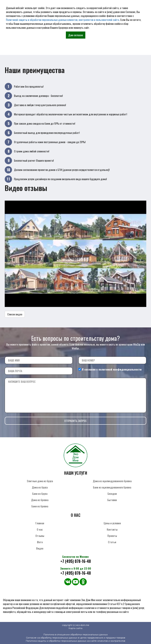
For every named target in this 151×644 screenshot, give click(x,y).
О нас (40, 529)
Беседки (112, 493)
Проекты (112, 536)
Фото (40, 542)
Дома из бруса (40, 487)
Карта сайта (75, 628)
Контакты (112, 529)
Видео (40, 548)
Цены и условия (112, 523)
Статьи (112, 542)
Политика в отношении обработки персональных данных (76, 635)
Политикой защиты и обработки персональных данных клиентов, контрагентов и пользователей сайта (63, 20)
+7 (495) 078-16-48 (76, 561)
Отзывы (40, 536)
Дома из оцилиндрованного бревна (112, 481)
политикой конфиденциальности (120, 369)
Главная (40, 523)
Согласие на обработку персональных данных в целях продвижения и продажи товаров (76, 638)
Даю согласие (76, 35)
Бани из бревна (40, 506)
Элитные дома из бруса (40, 481)
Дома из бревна (40, 500)
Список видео (15, 314)
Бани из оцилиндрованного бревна (112, 487)
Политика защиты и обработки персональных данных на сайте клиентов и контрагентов (75, 641)
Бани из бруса (40, 493)
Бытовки (112, 500)
